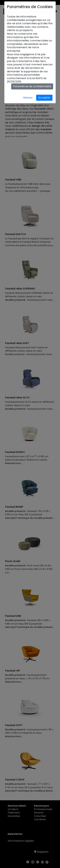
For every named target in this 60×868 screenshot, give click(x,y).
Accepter (44, 98)
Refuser (28, 98)
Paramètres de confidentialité (32, 86)
